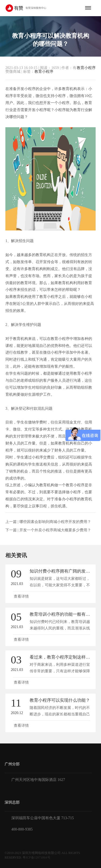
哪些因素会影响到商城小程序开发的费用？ (55, 522)
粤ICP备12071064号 (36, 857)
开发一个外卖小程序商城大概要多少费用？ (55, 530)
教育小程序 (86, 68)
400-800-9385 (22, 829)
